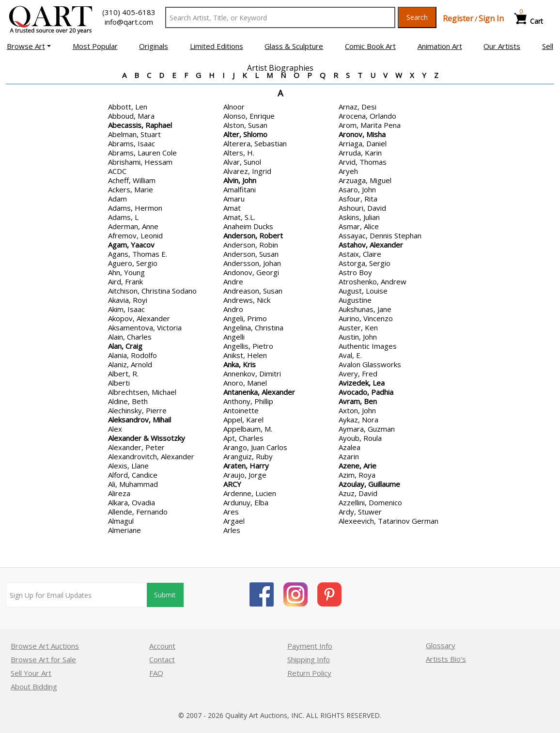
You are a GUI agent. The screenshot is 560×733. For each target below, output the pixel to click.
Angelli (234, 337)
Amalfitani (240, 189)
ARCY (232, 484)
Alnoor (234, 107)
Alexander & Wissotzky (147, 438)
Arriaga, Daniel (363, 143)
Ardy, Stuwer (360, 512)
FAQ (156, 673)
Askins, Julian (359, 217)
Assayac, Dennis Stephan (380, 235)
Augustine (355, 300)
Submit (165, 595)
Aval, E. (350, 355)
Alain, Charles (130, 337)
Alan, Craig (125, 346)
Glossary (441, 645)
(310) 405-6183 (129, 12)
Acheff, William (132, 180)
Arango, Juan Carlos (255, 447)
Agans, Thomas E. (138, 254)
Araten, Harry (246, 466)
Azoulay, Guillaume (369, 484)
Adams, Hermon (135, 208)
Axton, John (357, 410)
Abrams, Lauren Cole (142, 153)
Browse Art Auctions (45, 646)
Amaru (234, 199)
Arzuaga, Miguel (365, 180)
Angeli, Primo (245, 318)
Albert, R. (123, 374)
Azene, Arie (358, 466)
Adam (117, 199)
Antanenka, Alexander (259, 392)
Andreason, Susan (253, 291)
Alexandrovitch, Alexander (151, 456)
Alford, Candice (133, 475)
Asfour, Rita (358, 199)
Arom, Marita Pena (370, 125)
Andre (233, 281)
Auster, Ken (358, 328)
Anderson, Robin (251, 245)
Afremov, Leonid (135, 235)
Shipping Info (309, 659)
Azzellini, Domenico (370, 502)
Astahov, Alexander (371, 245)
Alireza (119, 493)
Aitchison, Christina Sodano (152, 291)
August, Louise (363, 291)
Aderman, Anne (133, 226)
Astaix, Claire (360, 254)
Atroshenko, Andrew (373, 281)
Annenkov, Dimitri (252, 374)
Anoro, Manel (245, 383)
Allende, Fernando (138, 512)
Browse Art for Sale (43, 659)
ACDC (117, 171)
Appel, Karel (243, 420)
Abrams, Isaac (132, 143)
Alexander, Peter (136, 447)
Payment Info (310, 646)
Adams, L (123, 217)
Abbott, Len (128, 107)
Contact (162, 659)
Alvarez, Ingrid (247, 171)
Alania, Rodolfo (132, 355)
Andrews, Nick (247, 300)
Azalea (350, 447)
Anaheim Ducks (248, 226)
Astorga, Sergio (365, 263)
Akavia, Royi (128, 300)
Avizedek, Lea (362, 383)
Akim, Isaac (126, 309)
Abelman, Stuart (134, 134)
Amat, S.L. (239, 217)
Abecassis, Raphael (140, 125)
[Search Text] (280, 17)
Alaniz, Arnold (130, 364)
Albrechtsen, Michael (142, 392)
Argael (234, 521)
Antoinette (241, 410)
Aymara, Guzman (367, 429)
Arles (232, 530)
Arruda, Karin (360, 153)
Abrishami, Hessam (140, 162)
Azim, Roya (357, 475)
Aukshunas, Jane (365, 309)
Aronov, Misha (362, 134)
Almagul (121, 521)
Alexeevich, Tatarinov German (389, 521)
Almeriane (124, 530)
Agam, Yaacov (131, 245)
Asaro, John (357, 189)
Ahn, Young (126, 272)
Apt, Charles (243, 438)
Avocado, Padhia (366, 392)
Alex (115, 429)
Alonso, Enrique (249, 116)
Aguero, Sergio (133, 263)
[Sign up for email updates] (77, 595)
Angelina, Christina (253, 328)
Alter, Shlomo (245, 134)
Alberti (119, 383)
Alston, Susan (245, 125)
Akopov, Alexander (139, 318)
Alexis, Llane (128, 466)
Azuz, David (358, 493)
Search (417, 17)
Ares (231, 512)
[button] (29, 46)
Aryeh (348, 171)
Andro (233, 309)
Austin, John (358, 337)
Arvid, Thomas (363, 162)
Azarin (349, 456)
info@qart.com (129, 22)
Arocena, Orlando (367, 116)
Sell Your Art (31, 673)
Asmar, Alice (359, 226)
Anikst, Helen (245, 355)
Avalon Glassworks (370, 364)
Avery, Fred (358, 374)
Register (458, 18)
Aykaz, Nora (358, 420)
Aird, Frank (125, 281)
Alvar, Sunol (242, 162)
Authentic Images (368, 346)
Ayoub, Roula (360, 438)
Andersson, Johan (252, 263)
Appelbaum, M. (248, 429)
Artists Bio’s (446, 659)
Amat (232, 208)
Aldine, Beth (128, 401)
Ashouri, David (362, 208)
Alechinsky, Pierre (137, 410)
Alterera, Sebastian (255, 143)
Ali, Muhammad (133, 484)
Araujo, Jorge (245, 475)
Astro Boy (355, 272)
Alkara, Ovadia (132, 502)
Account (162, 646)
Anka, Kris (240, 364)
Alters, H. (239, 153)
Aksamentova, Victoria (145, 328)
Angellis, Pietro (248, 346)
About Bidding (34, 686)
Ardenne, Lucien (250, 493)
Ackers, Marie (131, 189)
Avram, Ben (358, 401)
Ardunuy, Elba (246, 502)
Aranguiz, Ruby (248, 456)
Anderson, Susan (251, 254)
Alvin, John (240, 180)
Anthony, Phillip (248, 401)
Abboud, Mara (131, 116)
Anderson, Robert (253, 235)
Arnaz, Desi (358, 107)
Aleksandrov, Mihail (140, 420)
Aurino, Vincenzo (366, 318)
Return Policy (309, 673)
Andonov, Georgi (251, 272)
